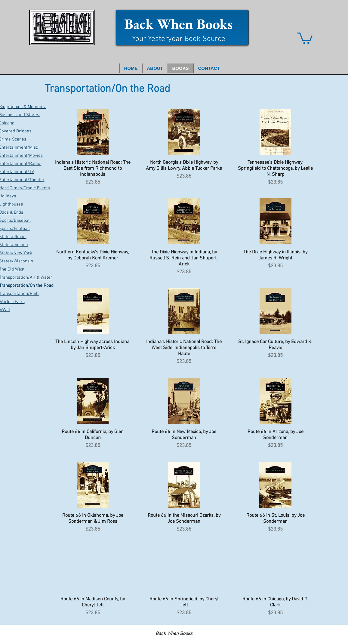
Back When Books (178, 24)
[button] (305, 38)
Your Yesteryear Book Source (179, 39)
